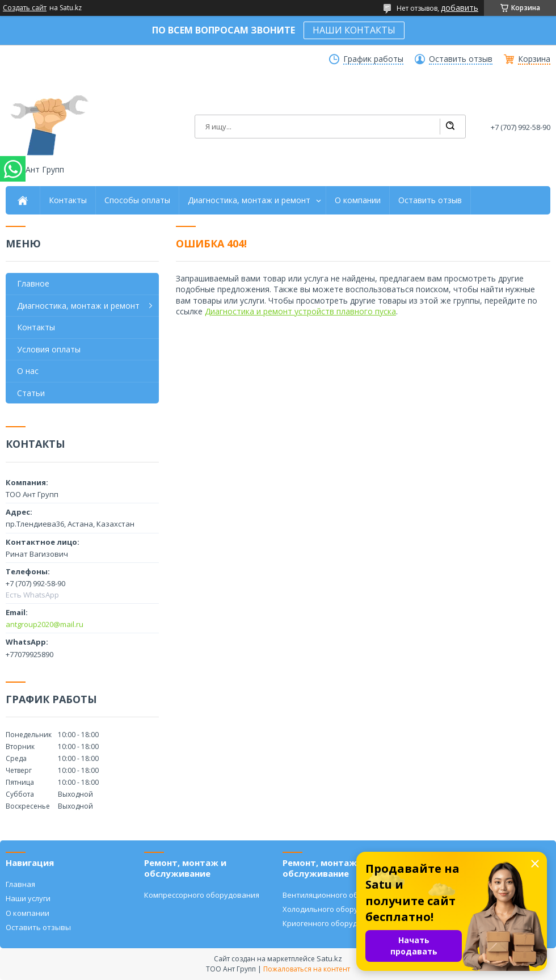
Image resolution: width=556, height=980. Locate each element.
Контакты (68, 200)
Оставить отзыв (461, 59)
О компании (358, 200)
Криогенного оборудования (333, 923)
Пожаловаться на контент (307, 969)
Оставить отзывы (38, 927)
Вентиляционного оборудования (342, 895)
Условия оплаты (49, 349)
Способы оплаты (137, 200)
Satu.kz (329, 958)
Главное (33, 283)
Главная (20, 884)
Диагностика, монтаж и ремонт (249, 200)
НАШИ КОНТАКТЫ (354, 30)
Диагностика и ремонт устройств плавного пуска (300, 311)
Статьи (31, 393)
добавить (460, 8)
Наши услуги (28, 898)
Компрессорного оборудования (202, 895)
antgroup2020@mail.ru (45, 624)
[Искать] (450, 127)
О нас (28, 371)
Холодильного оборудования (336, 909)
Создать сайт (25, 8)
